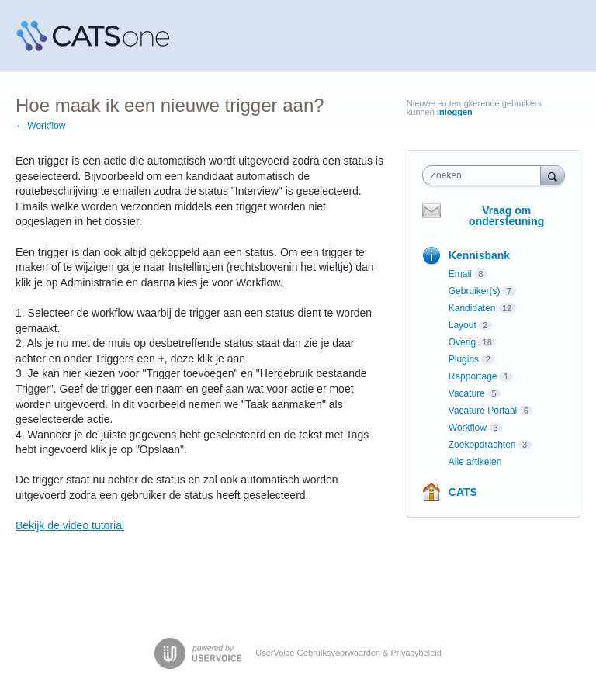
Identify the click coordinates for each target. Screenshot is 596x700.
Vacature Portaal (483, 411)
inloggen (455, 112)
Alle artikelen (475, 462)
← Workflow (40, 126)
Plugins (464, 359)
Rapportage (473, 376)
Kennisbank (479, 255)
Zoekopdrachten (482, 445)
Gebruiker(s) (475, 291)
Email (460, 274)
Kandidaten (472, 308)
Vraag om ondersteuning (506, 216)
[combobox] (485, 175)
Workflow (468, 428)
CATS (463, 492)
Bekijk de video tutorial (70, 525)
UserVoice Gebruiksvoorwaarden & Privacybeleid (348, 653)
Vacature (467, 393)
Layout (463, 325)
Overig (462, 342)
